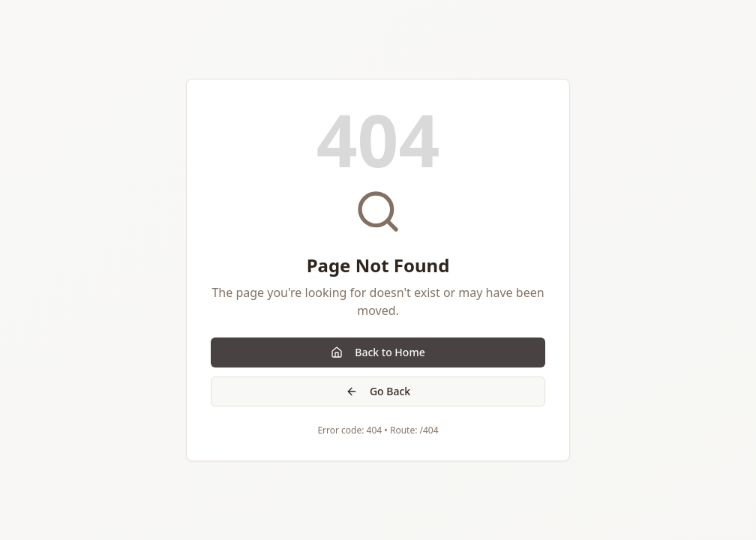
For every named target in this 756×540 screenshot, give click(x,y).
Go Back (378, 391)
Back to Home (378, 352)
